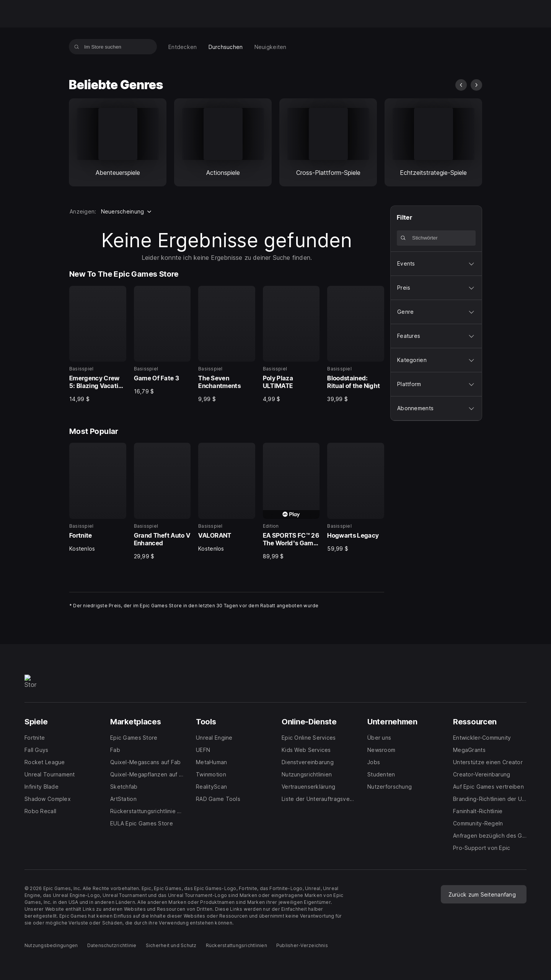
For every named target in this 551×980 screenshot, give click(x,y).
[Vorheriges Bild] (461, 85)
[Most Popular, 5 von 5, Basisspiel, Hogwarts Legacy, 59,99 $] (356, 497)
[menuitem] (183, 47)
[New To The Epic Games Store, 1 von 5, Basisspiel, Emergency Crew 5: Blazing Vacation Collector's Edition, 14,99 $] (98, 344)
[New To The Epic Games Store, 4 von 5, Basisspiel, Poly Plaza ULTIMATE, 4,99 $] (291, 344)
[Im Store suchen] (77, 47)
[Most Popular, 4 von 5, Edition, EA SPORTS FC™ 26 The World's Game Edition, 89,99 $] (291, 501)
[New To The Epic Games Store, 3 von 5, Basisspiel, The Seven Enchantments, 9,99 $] (227, 344)
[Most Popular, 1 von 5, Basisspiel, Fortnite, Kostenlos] (98, 497)
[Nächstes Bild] (476, 85)
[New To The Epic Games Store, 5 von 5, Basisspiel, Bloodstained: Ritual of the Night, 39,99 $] (356, 344)
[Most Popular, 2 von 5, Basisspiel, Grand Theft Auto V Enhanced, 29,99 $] (162, 501)
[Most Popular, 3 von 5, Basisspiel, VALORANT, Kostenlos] (227, 497)
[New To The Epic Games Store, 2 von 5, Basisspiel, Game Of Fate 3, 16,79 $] (162, 341)
